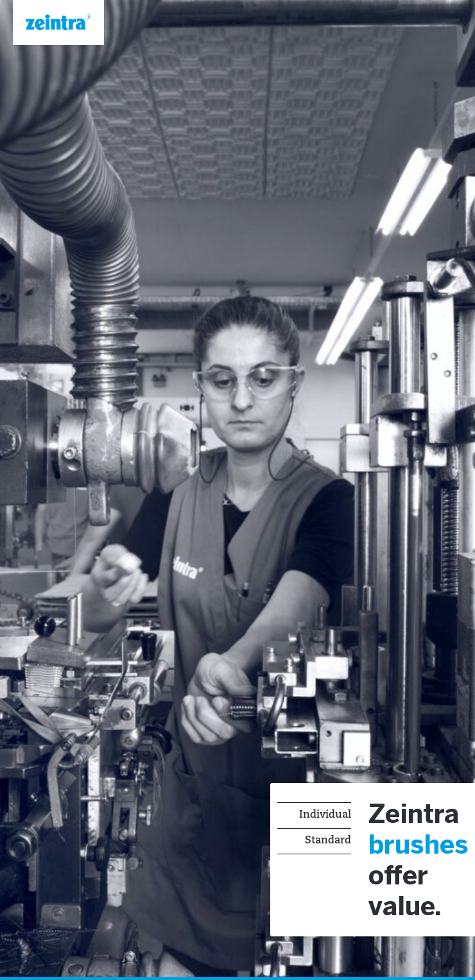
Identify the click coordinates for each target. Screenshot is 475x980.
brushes (419, 847)
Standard (328, 841)
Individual (325, 815)
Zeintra (414, 816)
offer (398, 877)
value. (405, 908)
